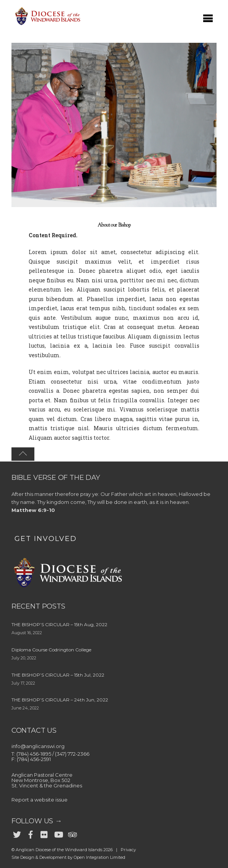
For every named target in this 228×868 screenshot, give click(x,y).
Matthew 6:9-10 (33, 510)
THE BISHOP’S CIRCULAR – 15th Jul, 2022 (58, 675)
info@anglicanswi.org (38, 746)
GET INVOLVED (46, 539)
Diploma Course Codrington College (51, 650)
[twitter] (17, 833)
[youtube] (58, 833)
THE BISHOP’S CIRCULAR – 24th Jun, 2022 (60, 700)
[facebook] (31, 833)
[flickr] (44, 833)
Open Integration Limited (99, 857)
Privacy (128, 850)
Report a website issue (40, 800)
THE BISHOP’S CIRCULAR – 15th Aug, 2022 (59, 624)
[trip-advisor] (72, 833)
